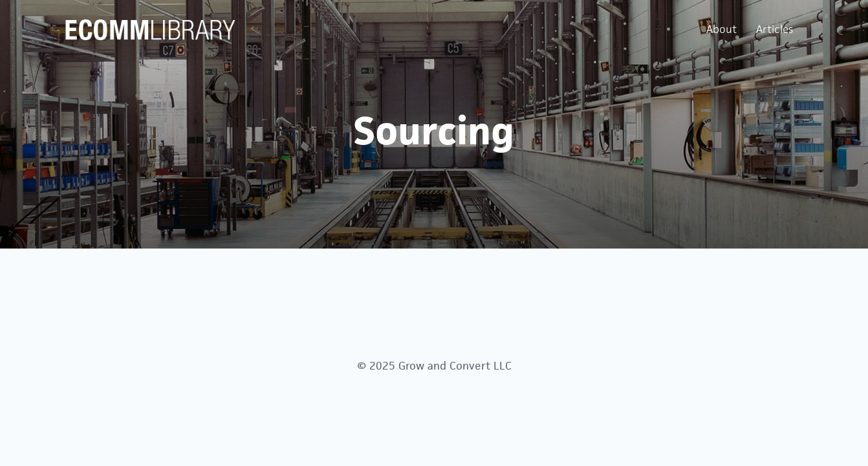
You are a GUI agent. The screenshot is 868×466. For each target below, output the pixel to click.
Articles (775, 29)
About (722, 29)
